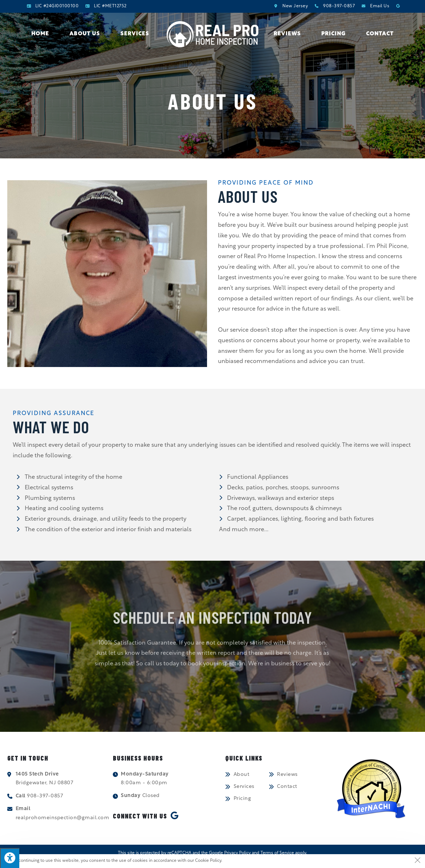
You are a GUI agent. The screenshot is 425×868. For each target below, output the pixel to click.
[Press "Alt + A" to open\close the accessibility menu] (10, 858)
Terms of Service (277, 853)
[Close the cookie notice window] (417, 862)
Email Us (380, 6)
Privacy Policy (237, 853)
